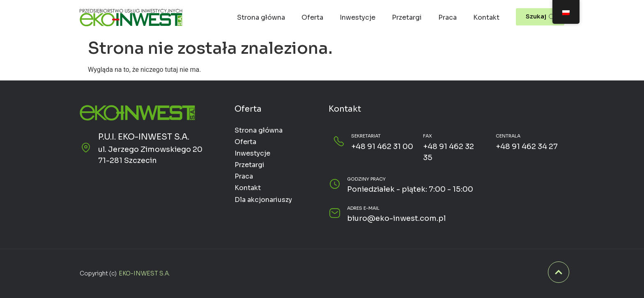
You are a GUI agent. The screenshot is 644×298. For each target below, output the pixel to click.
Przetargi (407, 17)
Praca (447, 17)
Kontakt (486, 17)
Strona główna (261, 17)
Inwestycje (358, 17)
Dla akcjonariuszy (263, 200)
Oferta (312, 17)
